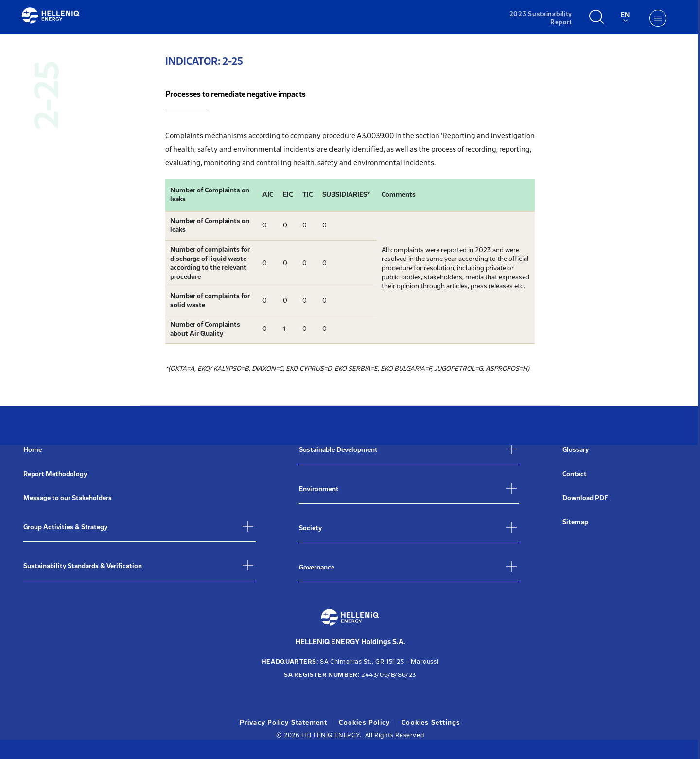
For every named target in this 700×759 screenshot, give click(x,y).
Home (33, 450)
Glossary (576, 450)
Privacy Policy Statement (282, 722)
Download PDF (585, 498)
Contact (575, 474)
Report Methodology (55, 474)
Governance (317, 567)
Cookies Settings (433, 722)
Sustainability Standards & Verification (83, 566)
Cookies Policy (365, 722)
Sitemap (575, 522)
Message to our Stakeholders (68, 498)
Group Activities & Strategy (65, 527)
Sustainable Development (338, 450)
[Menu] (657, 18)
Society (310, 528)
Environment (319, 489)
